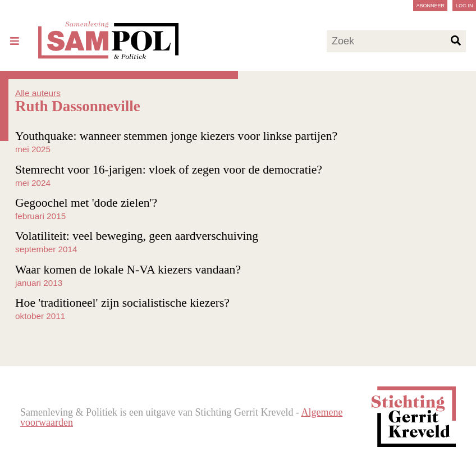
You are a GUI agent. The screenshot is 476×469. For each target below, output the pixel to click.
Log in (464, 6)
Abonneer (430, 6)
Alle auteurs (38, 93)
